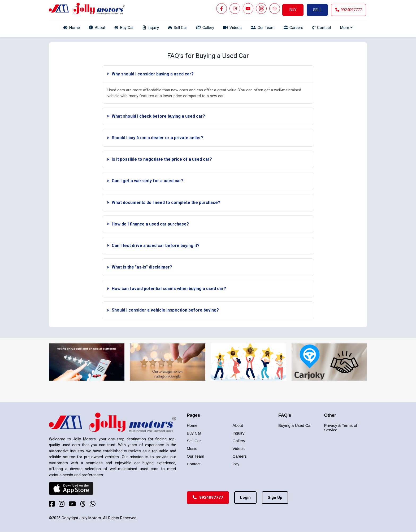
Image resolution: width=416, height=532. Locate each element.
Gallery (239, 441)
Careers (240, 456)
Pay (236, 464)
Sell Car (194, 441)
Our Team (196, 456)
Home (192, 425)
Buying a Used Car (295, 425)
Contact (194, 464)
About (238, 425)
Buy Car (194, 433)
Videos (239, 448)
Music (192, 448)
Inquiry (239, 433)
